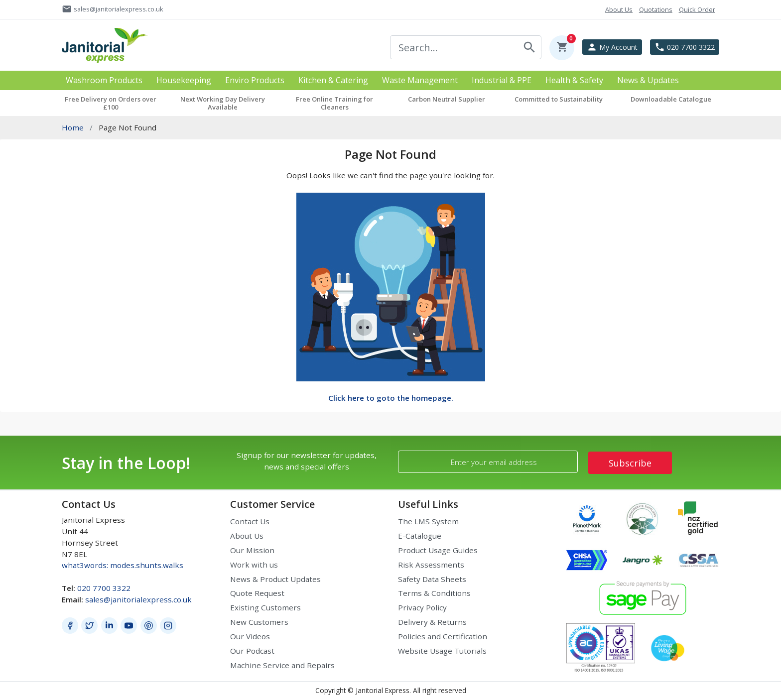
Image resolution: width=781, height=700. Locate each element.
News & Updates (648, 80)
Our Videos (250, 636)
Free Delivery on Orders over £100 (111, 103)
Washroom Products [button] (104, 80)
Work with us (254, 565)
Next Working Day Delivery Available (223, 103)
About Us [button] (619, 9)
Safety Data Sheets (432, 579)
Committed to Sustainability (559, 99)
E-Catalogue (420, 536)
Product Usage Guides (438, 550)
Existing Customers (265, 607)
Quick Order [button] (697, 9)
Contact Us (250, 521)
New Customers (259, 622)
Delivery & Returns (432, 622)
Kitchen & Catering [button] (333, 80)
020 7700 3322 (104, 588)
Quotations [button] (656, 9)
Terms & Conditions (434, 593)
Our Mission (252, 550)
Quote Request (257, 593)
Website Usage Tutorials (442, 651)
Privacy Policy (422, 607)
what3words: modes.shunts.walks (123, 565)
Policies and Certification (443, 636)
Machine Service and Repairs (282, 665)
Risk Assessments (431, 565)
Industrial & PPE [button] (502, 80)
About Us (247, 536)
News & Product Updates (275, 579)
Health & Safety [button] (574, 80)
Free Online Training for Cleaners (334, 103)
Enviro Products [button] (255, 80)
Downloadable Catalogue (671, 99)
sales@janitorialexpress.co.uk (138, 599)
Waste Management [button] (420, 80)
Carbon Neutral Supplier (447, 99)
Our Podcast (252, 651)
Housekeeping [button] (184, 80)
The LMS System (428, 521)
